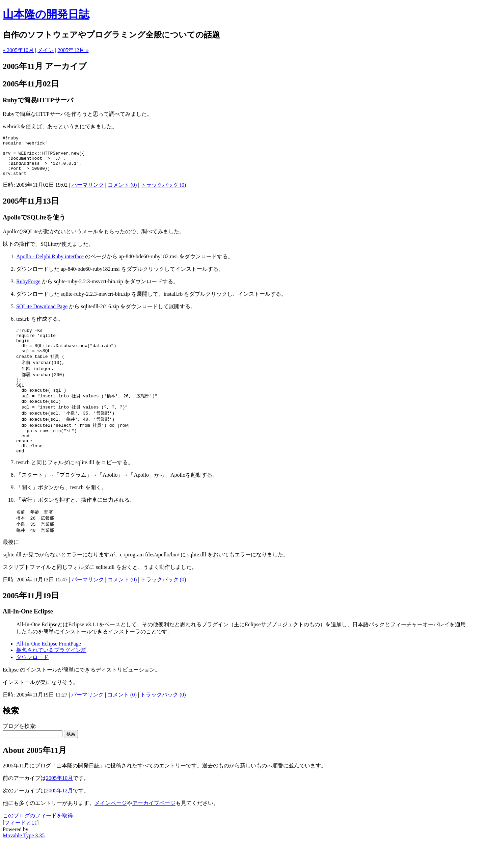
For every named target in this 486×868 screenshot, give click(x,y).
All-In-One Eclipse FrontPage (49, 670)
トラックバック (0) (164, 193)
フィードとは (21, 849)
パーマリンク (88, 193)
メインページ (111, 830)
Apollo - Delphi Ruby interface (50, 265)
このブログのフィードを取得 (38, 842)
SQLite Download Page (42, 314)
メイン (46, 50)
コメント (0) (122, 193)
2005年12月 (59, 817)
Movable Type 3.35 (24, 862)
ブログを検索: (20, 753)
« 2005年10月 (18, 50)
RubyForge (28, 290)
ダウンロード (32, 684)
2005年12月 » (73, 50)
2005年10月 (59, 805)
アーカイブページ (154, 830)
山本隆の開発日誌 (46, 14)
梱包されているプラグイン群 (51, 677)
